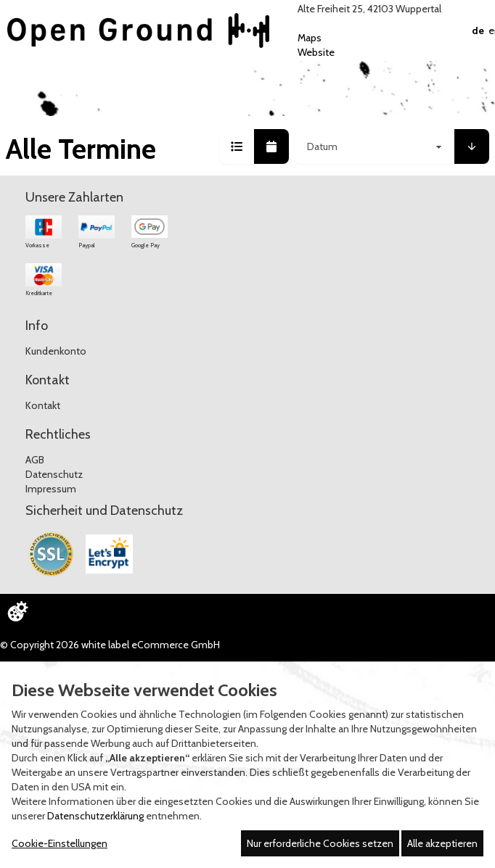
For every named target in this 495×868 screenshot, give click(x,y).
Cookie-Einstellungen (60, 843)
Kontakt (43, 405)
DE (478, 30)
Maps (310, 38)
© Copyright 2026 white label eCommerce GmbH (110, 645)
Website (316, 52)
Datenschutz (54, 474)
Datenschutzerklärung (95, 816)
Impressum (51, 489)
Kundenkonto (56, 351)
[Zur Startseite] (138, 30)
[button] (237, 146)
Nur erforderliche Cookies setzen (320, 843)
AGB (35, 460)
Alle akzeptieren (442, 843)
